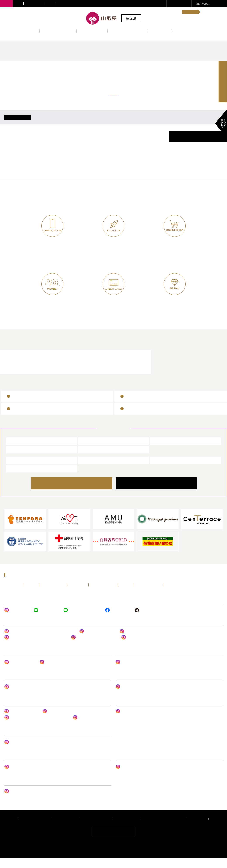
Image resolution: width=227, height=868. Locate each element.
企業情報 (10, 829)
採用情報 (217, 829)
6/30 (203, 122)
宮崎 (50, 4)
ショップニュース (58, 31)
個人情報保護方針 (126, 829)
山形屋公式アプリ (52, 252)
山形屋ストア (19, 478)
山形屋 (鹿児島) (20, 451)
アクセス (159, 31)
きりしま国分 (34, 4)
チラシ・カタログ (177, 594)
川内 (18, 4)
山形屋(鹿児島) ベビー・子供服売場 (141, 696)
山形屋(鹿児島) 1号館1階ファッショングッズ (36, 647)
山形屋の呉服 (133, 647)
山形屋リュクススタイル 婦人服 (94, 647)
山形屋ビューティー (20, 672)
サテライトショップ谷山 (25, 752)
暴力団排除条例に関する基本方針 (163, 829)
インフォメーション (192, 31)
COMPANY (157, 493)
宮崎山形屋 (17, 459)
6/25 (76, 122)
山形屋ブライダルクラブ (173, 310)
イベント (27, 31)
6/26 (101, 122)
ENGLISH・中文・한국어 (162, 12)
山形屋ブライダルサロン (110, 371)
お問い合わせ (181, 4)
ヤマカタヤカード (114, 310)
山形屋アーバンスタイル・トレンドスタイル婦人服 (40, 641)
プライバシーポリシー (35, 829)
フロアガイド (92, 31)
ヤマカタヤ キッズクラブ (82, 620)
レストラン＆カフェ (36, 371)
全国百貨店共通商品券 (143, 406)
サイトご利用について (96, 829)
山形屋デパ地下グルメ (21, 721)
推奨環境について (65, 829)
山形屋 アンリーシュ (56, 672)
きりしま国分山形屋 (167, 451)
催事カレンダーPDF (198, 146)
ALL (17, 122)
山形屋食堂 (17, 470)
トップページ (13, 594)
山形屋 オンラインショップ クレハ (29, 776)
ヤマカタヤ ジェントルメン (25, 696)
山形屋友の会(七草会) (52, 310)
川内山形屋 (89, 451)
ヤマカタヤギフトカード (31, 418)
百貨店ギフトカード (141, 418)
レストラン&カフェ (127, 31)
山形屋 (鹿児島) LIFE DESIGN (138, 672)
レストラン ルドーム (89, 727)
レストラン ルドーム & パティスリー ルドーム (37, 727)
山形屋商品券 (23, 406)
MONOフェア (127, 721)
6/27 (127, 122)
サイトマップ (197, 829)
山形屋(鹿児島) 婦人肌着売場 (141, 641)
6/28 (152, 122)
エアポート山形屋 (166, 470)
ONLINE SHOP (76, 493)
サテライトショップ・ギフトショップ (80, 4)
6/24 (51, 122)
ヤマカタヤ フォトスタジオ (25, 801)
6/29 (177, 122)
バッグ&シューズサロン (97, 641)
